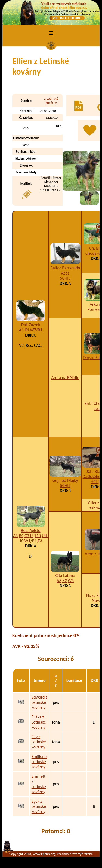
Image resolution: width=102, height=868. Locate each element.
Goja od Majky (65, 480)
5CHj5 (65, 278)
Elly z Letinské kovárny (39, 742)
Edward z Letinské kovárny (40, 702)
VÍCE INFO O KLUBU (67, 18)
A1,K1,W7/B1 (31, 330)
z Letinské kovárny (51, 101)
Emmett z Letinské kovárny (39, 784)
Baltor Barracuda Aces (65, 270)
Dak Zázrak (31, 325)
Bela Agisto (31, 530)
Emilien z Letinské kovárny (39, 762)
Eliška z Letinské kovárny (39, 722)
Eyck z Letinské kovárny (39, 806)
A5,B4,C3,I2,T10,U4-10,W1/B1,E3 (31, 538)
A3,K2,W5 (65, 581)
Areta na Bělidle (65, 378)
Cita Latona (65, 575)
